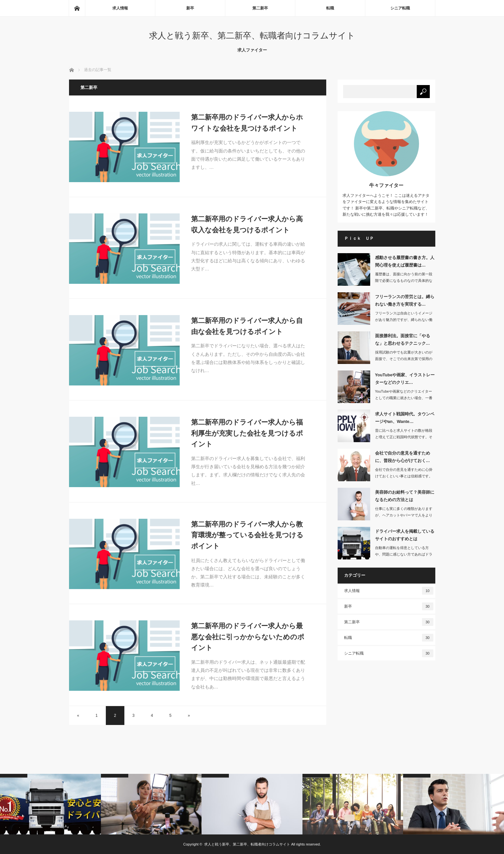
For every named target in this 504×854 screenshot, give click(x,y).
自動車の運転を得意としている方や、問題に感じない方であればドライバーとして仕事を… (404, 555)
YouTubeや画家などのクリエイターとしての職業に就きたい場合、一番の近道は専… (404, 398)
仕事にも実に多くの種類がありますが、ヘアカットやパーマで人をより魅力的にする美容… (404, 515)
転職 (330, 8)
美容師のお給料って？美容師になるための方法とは (405, 496)
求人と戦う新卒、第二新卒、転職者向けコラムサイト (252, 36)
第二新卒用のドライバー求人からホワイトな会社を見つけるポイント (247, 123)
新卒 (190, 8)
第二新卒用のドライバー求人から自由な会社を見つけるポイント (247, 326)
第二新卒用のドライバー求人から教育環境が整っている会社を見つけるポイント (247, 535)
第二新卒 (260, 8)
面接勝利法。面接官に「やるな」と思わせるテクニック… (403, 340)
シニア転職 (400, 8)
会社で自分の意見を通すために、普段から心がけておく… (403, 457)
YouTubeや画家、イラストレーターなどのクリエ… (405, 379)
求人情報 (120, 8)
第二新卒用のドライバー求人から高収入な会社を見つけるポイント (247, 224)
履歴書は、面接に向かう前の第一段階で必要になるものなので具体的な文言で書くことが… (404, 281)
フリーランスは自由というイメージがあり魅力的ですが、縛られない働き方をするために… (404, 320)
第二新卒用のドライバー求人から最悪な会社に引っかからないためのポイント (248, 637)
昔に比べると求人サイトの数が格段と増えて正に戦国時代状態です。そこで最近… (404, 437)
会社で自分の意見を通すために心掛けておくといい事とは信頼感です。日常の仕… (404, 476)
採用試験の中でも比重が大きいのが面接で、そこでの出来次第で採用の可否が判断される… (404, 359)
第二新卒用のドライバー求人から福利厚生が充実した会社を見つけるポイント (247, 433)
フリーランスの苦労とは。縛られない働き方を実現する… (405, 300)
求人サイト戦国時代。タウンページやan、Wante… (405, 418)
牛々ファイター (386, 185)
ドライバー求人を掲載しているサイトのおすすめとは (405, 535)
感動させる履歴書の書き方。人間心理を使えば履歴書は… (405, 261)
